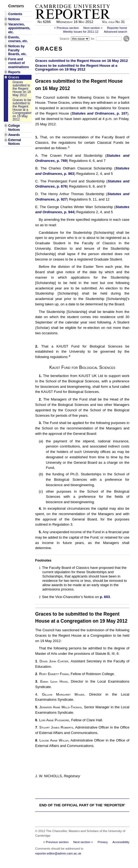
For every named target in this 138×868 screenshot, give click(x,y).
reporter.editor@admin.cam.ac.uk (58, 853)
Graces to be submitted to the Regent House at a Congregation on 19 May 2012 (22, 110)
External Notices (14, 142)
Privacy (103, 842)
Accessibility (121, 842)
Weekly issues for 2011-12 (81, 32)
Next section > (93, 28)
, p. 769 (61, 161)
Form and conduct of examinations (18, 63)
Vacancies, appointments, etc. (19, 28)
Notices (14, 19)
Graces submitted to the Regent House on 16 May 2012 (22, 89)
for (93, 39)
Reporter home (117, 28)
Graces (14, 77)
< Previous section (66, 28)
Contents (15, 14)
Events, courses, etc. (18, 39)
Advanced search (115, 32)
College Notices (14, 128)
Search (64, 39)
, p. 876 (61, 186)
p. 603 (105, 597)
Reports (14, 72)
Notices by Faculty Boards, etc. (17, 50)
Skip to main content (115, 2)
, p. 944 (68, 212)
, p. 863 (68, 174)
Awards (14, 135)
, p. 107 (121, 113)
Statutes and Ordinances (93, 113)
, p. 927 (61, 199)
